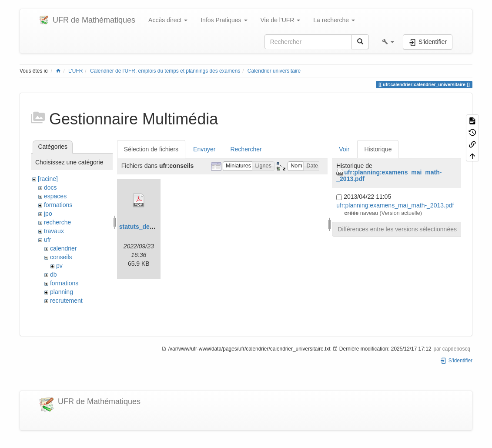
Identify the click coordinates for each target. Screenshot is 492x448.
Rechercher (246, 149)
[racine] (48, 179)
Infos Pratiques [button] (224, 20)
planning (62, 292)
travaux (54, 231)
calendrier (63, 248)
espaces (55, 196)
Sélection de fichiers (151, 149)
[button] (388, 42)
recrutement (66, 301)
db (54, 274)
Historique (378, 149)
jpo (48, 214)
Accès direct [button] (168, 20)
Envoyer (204, 149)
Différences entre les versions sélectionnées (397, 229)
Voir (344, 149)
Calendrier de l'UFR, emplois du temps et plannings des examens (165, 71)
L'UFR (75, 71)
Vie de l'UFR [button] (281, 20)
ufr (47, 240)
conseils (61, 257)
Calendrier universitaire (274, 71)
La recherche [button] (334, 20)
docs (50, 187)
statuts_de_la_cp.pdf (149, 227)
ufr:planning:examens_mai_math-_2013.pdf (389, 176)
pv (59, 266)
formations (58, 205)
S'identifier (456, 361)
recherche (57, 222)
